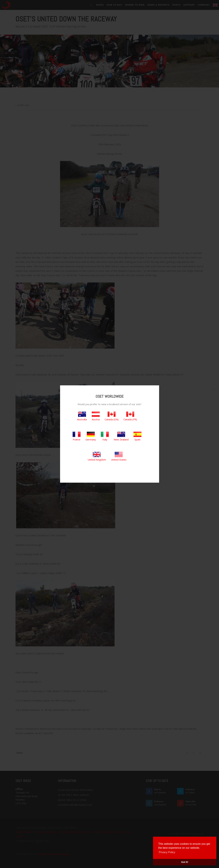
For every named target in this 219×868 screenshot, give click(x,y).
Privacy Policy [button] (167, 852)
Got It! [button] (185, 862)
